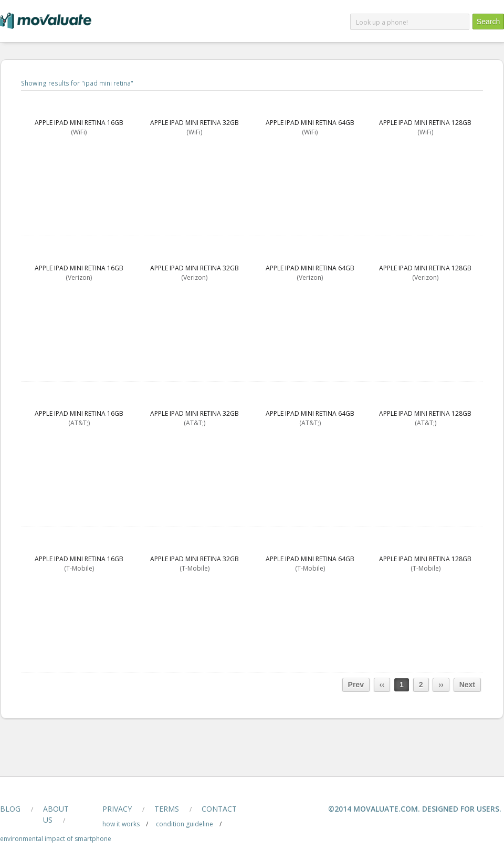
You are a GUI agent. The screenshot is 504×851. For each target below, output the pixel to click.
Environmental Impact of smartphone (56, 839)
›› (441, 685)
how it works (121, 824)
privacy (117, 809)
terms (167, 809)
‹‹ (382, 685)
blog (10, 809)
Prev (356, 685)
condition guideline (185, 824)
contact (219, 809)
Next (467, 685)
